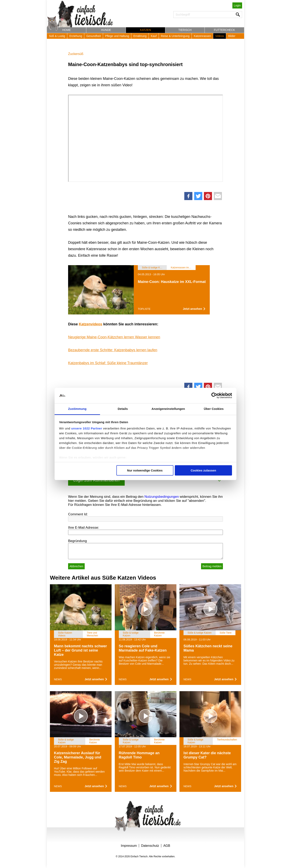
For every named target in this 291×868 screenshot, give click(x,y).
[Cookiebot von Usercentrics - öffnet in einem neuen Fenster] (214, 396)
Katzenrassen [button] (202, 36)
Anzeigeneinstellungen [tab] (168, 409)
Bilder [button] (232, 36)
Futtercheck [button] (225, 30)
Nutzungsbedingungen (162, 497)
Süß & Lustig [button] (57, 36)
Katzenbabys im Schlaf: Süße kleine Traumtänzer (108, 363)
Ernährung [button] (140, 36)
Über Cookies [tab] (214, 409)
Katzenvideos (91, 324)
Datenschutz (150, 846)
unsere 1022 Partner (87, 428)
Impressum (129, 846)
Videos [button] (220, 36)
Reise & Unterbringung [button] (175, 36)
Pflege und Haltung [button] (117, 36)
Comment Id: (78, 514)
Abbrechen (76, 566)
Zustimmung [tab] (77, 409)
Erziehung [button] (76, 36)
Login (237, 5)
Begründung (77, 541)
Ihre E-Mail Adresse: (84, 528)
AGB (167, 846)
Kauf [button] (154, 36)
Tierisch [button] (185, 30)
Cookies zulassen (203, 470)
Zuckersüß (76, 54)
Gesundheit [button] (94, 36)
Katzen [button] (145, 30)
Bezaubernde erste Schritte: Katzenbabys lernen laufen (113, 350)
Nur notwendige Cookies (145, 470)
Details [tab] (123, 409)
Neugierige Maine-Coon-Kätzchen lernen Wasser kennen (114, 337)
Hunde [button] (106, 30)
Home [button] (66, 30)
